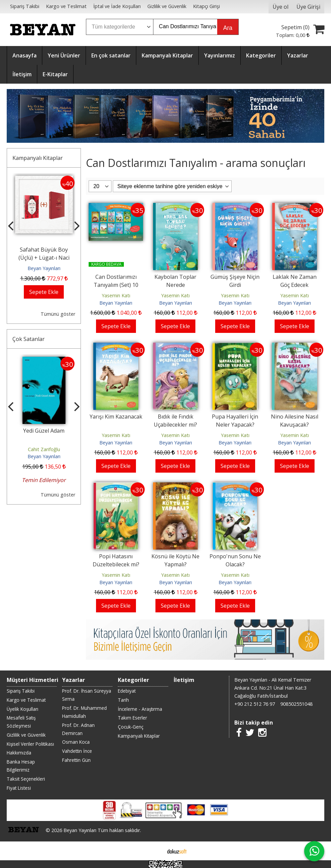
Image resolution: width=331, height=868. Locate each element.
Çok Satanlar (29, 339)
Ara (228, 28)
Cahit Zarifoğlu (44, 449)
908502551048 (296, 704)
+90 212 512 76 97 (255, 704)
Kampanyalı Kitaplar (38, 158)
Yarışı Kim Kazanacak (116, 417)
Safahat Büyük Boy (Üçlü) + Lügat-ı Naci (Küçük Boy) (44, 258)
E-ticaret (155, 851)
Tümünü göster (58, 314)
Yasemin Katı (116, 295)
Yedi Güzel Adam (44, 431)
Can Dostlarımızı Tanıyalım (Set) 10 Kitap (116, 285)
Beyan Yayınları (44, 268)
